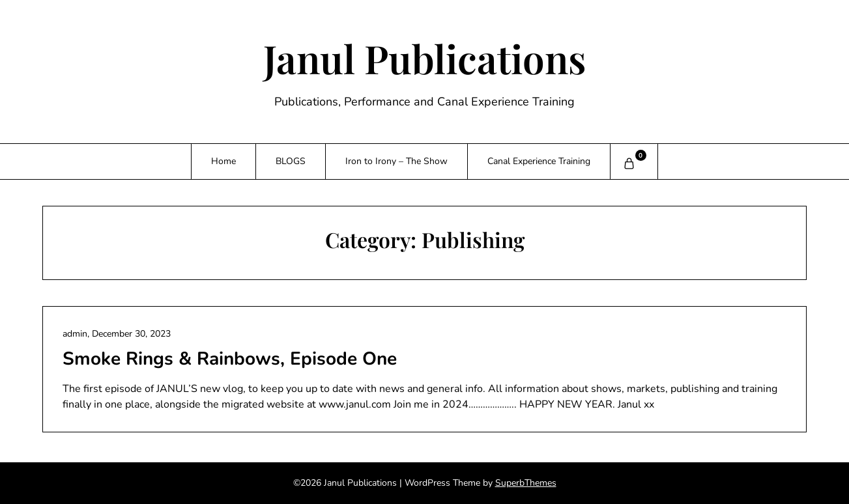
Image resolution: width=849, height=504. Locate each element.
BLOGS (291, 161)
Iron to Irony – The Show (396, 161)
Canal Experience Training (539, 161)
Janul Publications (424, 58)
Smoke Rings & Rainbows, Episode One (230, 359)
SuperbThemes (526, 483)
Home (223, 161)
